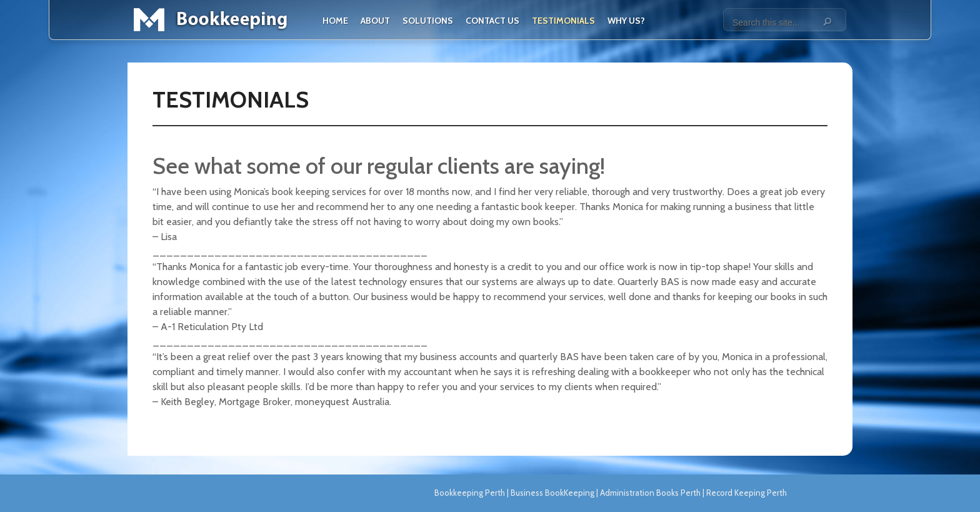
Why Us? (626, 21)
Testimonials (563, 21)
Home (335, 21)
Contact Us (492, 21)
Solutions (428, 21)
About (375, 21)
